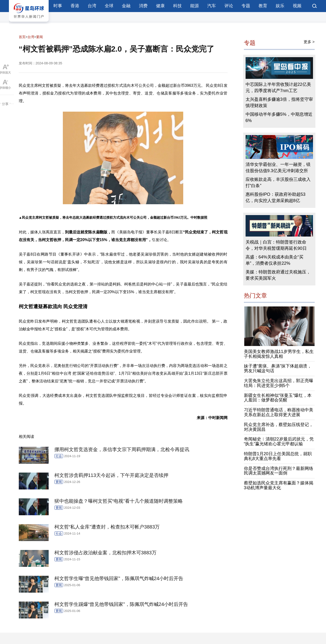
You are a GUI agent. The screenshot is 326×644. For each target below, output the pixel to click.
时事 (58, 6)
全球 (109, 6)
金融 (126, 6)
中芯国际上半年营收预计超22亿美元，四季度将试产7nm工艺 (278, 88)
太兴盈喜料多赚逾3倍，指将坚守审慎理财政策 (279, 102)
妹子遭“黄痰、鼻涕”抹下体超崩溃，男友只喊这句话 (278, 368)
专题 (246, 6)
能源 (195, 6)
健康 (160, 6)
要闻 (39, 37)
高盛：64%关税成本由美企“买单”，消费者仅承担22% (274, 260)
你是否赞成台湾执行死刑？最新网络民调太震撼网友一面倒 (279, 471)
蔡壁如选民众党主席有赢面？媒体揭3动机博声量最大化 (279, 485)
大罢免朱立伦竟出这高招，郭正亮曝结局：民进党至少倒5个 (279, 383)
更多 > (309, 42)
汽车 (212, 6)
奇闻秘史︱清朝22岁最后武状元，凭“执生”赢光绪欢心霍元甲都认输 (279, 441)
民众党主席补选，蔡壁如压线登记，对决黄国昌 (279, 427)
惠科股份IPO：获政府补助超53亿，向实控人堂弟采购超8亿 (276, 197)
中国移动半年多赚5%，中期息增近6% (279, 117)
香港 (75, 6)
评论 (229, 6)
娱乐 (280, 6)
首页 (22, 37)
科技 (177, 6)
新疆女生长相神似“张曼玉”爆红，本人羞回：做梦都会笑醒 (278, 398)
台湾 (92, 6)
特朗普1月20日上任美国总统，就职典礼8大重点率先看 (278, 456)
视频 (297, 6)
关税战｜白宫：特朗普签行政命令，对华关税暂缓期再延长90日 (276, 245)
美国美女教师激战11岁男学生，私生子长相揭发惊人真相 (279, 354)
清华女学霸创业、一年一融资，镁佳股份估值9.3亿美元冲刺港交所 (278, 168)
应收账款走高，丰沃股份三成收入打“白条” (278, 183)
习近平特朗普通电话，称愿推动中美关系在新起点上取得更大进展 (279, 412)
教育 (263, 6)
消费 (143, 6)
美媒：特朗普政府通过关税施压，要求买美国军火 (278, 275)
